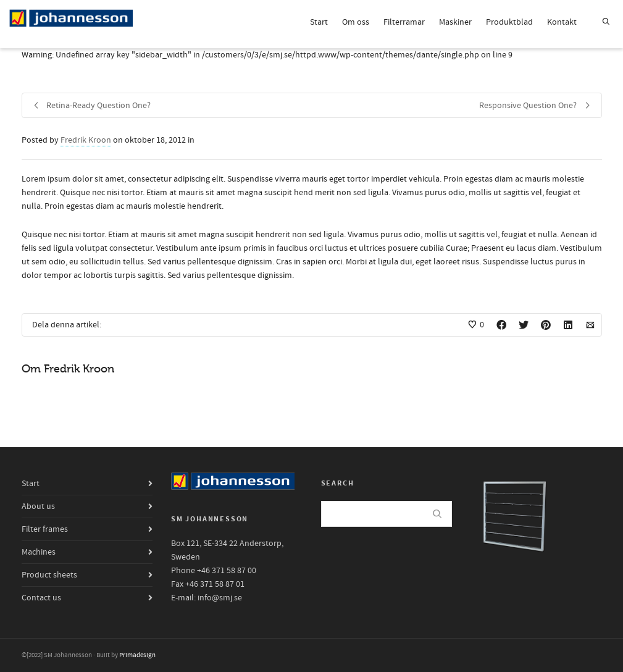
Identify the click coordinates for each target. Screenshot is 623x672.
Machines (39, 552)
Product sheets (49, 575)
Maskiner (455, 22)
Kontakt (562, 22)
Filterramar (404, 22)
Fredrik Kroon (86, 140)
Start (319, 22)
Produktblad (509, 22)
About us (38, 506)
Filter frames (45, 529)
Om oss (356, 22)
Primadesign (137, 655)
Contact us (41, 598)
